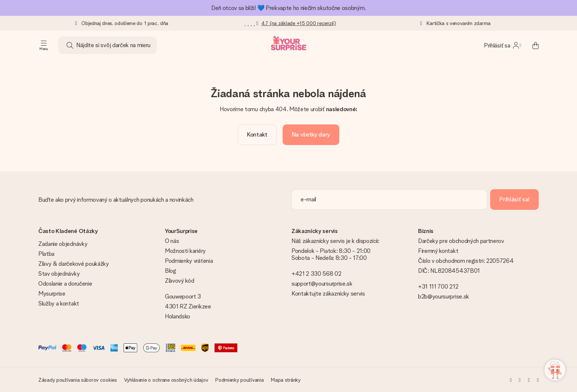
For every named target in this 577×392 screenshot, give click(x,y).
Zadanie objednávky (63, 244)
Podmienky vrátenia (189, 261)
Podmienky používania (239, 380)
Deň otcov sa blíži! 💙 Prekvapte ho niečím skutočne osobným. (288, 8)
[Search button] (70, 45)
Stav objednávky (59, 274)
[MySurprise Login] (502, 45)
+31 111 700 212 (438, 287)
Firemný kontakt (438, 251)
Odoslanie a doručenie (65, 284)
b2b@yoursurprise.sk (444, 296)
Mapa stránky (286, 380)
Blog (171, 271)
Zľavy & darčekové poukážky (74, 264)
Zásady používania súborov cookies (78, 380)
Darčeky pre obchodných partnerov (461, 241)
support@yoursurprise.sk (322, 284)
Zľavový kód (179, 281)
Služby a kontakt (59, 303)
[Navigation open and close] (44, 45)
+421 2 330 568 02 (316, 274)
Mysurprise (52, 294)
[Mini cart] (531, 45)
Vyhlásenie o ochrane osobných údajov (166, 380)
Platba (46, 254)
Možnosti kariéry (185, 251)
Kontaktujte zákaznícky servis (328, 294)
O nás (172, 241)
